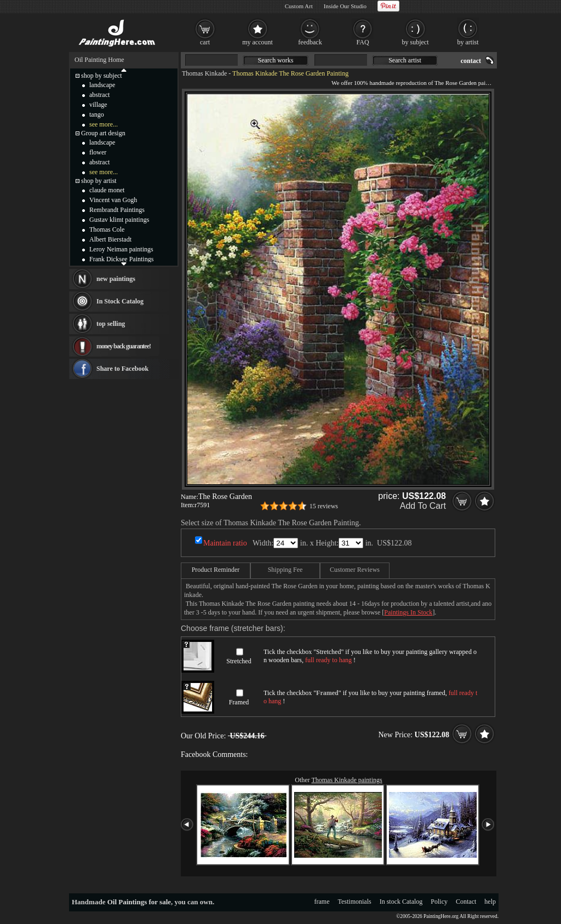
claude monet (107, 190)
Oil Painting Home (99, 60)
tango (97, 114)
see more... (104, 124)
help (490, 902)
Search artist (405, 60)
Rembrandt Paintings (117, 210)
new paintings (116, 279)
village (98, 105)
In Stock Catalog (120, 301)
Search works (276, 60)
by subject (416, 42)
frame (322, 902)
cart (205, 42)
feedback (310, 42)
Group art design (103, 133)
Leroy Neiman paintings (121, 249)
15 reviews (324, 506)
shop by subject (102, 76)
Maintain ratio (225, 543)
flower (98, 152)
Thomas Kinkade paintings (347, 780)
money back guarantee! (124, 346)
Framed (239, 702)
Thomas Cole (107, 229)
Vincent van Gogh (113, 200)
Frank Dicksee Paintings (121, 259)
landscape (102, 85)
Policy (439, 902)
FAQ (362, 42)
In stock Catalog (401, 902)
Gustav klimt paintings (119, 220)
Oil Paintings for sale (139, 902)
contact (471, 61)
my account (257, 42)
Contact (466, 902)
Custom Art (299, 6)
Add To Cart (423, 506)
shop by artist (99, 181)
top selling (111, 324)
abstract (99, 95)
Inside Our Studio (345, 6)
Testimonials (355, 902)
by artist (468, 42)
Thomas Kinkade (204, 73)
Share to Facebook (122, 369)
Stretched (239, 661)
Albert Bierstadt (110, 239)
